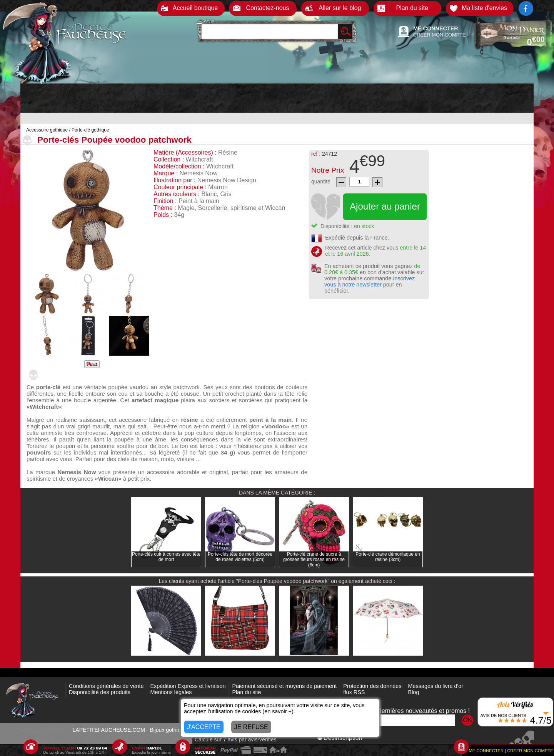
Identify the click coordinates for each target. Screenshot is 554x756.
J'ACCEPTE (204, 727)
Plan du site (246, 692)
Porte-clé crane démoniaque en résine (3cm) (388, 557)
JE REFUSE (251, 727)
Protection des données (372, 686)
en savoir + (278, 711)
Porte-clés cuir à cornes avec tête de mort (166, 557)
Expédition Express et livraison (188, 686)
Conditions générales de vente (106, 686)
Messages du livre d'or (436, 686)
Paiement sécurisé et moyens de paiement (284, 686)
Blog (414, 692)
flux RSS (354, 692)
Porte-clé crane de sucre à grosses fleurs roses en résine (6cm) (314, 560)
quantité (321, 182)
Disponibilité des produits (100, 692)
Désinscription (340, 738)
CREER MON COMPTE (440, 35)
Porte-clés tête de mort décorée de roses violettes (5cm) (240, 557)
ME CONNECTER (436, 28)
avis (230, 739)
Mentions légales (171, 692)
